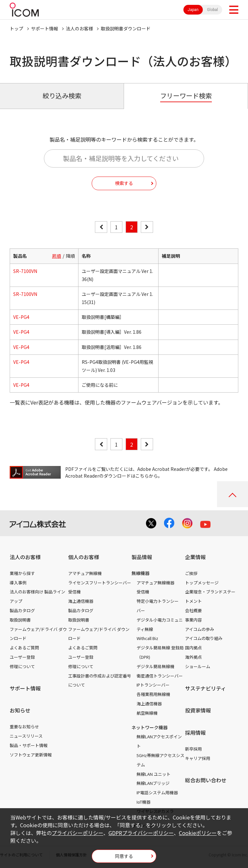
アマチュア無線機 (85, 573)
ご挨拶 (191, 573)
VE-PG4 (21, 317)
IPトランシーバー (153, 685)
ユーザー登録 (22, 657)
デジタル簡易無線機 (155, 666)
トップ (16, 28)
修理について (22, 666)
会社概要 (193, 610)
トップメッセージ (202, 583)
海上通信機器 (81, 601)
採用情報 (195, 732)
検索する (124, 183)
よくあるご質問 (24, 648)
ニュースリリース (26, 736)
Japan (193, 10)
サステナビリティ (206, 688)
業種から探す (22, 573)
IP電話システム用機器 (157, 792)
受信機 (74, 592)
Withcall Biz (147, 638)
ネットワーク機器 (150, 727)
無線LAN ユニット (154, 774)
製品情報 (142, 557)
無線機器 (140, 573)
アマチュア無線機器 (155, 583)
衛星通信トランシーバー (160, 676)
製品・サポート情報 (29, 745)
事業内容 (193, 620)
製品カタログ (22, 610)
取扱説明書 (20, 620)
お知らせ (20, 710)
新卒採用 (193, 749)
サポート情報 (45, 28)
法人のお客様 (79, 28)
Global (212, 10)
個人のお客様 (84, 557)
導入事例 (18, 583)
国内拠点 (193, 648)
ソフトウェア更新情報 (31, 755)
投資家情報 (198, 710)
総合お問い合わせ (206, 780)
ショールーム (198, 666)
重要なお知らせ (24, 727)
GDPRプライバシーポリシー (141, 833)
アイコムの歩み (200, 629)
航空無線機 (147, 713)
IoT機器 (144, 802)
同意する (124, 856)
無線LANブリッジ (153, 783)
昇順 (57, 256)
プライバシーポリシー (77, 833)
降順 (70, 256)
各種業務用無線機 (153, 694)
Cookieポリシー (198, 833)
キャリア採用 (198, 758)
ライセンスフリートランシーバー (100, 583)
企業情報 (195, 557)
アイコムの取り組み (204, 638)
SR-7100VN (25, 271)
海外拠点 (193, 657)
